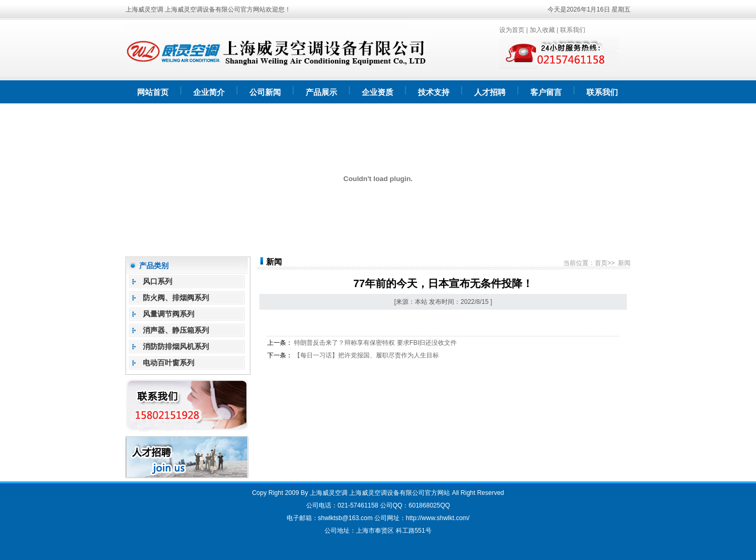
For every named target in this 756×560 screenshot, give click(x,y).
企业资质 (377, 92)
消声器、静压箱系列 (176, 330)
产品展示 (321, 92)
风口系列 (157, 281)
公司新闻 (265, 92)
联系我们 (573, 30)
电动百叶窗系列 (169, 363)
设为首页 (512, 30)
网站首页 (153, 92)
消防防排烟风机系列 (176, 346)
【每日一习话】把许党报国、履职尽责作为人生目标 (366, 355)
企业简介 (209, 92)
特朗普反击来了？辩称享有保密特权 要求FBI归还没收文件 (375, 343)
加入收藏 (542, 30)
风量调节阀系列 (169, 314)
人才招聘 (490, 92)
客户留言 (546, 92)
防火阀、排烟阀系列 (176, 298)
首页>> (605, 263)
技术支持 (434, 92)
